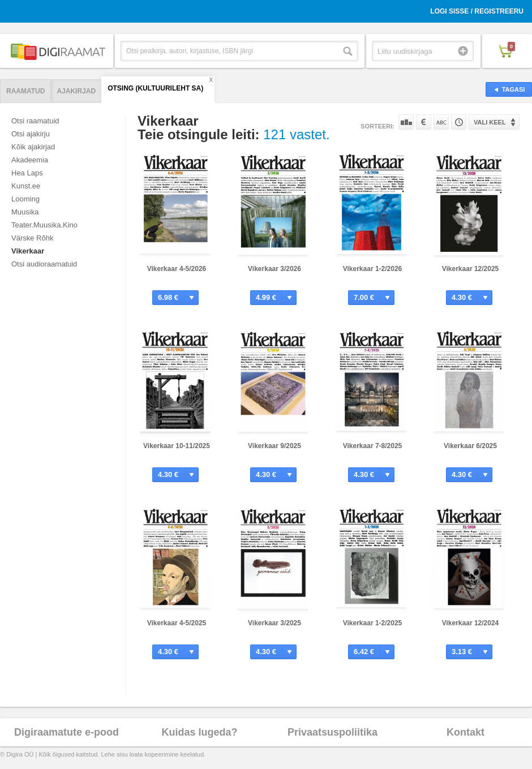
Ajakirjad (76, 91)
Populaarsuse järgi (406, 122)
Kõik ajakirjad (33, 147)
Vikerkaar (28, 251)
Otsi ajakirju (31, 134)
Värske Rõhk (32, 238)
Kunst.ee (26, 186)
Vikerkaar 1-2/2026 (373, 269)
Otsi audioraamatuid (44, 264)
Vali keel (490, 122)
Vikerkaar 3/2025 (274, 623)
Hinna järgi (424, 122)
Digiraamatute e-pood (66, 732)
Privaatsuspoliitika (332, 732)
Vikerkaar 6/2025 (470, 446)
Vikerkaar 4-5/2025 (177, 623)
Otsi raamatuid (35, 121)
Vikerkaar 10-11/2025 (177, 446)
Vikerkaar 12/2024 (471, 623)
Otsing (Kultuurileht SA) (155, 88)
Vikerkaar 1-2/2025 (373, 623)
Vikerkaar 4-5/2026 (177, 269)
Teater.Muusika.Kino (44, 225)
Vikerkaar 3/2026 (274, 269)
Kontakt (466, 732)
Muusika (25, 212)
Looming (25, 199)
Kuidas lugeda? (199, 732)
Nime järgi (441, 122)
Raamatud (25, 91)
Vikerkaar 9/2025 (274, 446)
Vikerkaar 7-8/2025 (373, 446)
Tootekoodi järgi (459, 122)
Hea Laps (27, 173)
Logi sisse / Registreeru (477, 11)
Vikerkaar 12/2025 (471, 269)
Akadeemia (30, 160)
